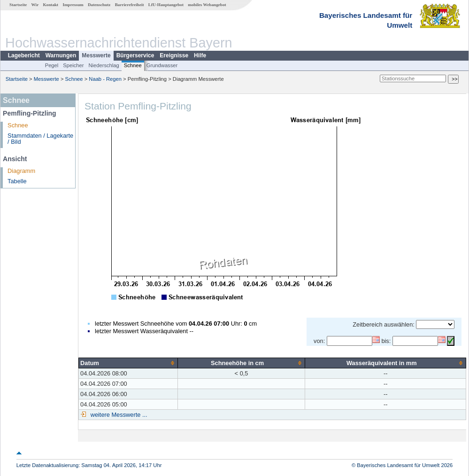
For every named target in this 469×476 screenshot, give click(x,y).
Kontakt (50, 5)
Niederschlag (104, 65)
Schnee (133, 65)
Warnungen (61, 55)
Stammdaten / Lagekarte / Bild (40, 139)
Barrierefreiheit (130, 5)
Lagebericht (24, 55)
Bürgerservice (135, 55)
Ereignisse (174, 55)
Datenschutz (99, 5)
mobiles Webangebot (207, 5)
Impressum (73, 5)
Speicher (73, 65)
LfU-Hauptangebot (166, 5)
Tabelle (17, 181)
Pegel (52, 65)
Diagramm (21, 171)
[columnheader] (128, 363)
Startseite (18, 5)
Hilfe (200, 55)
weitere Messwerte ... (118, 415)
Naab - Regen (105, 79)
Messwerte (96, 55)
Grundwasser (162, 65)
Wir (35, 5)
